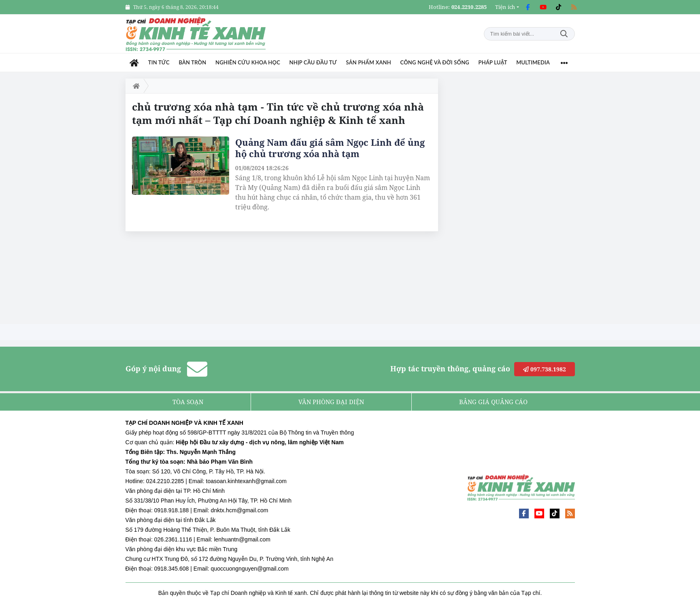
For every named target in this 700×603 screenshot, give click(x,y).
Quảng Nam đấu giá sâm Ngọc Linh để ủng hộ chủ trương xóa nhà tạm (330, 148)
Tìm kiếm (564, 34)
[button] (507, 7)
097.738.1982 (545, 369)
